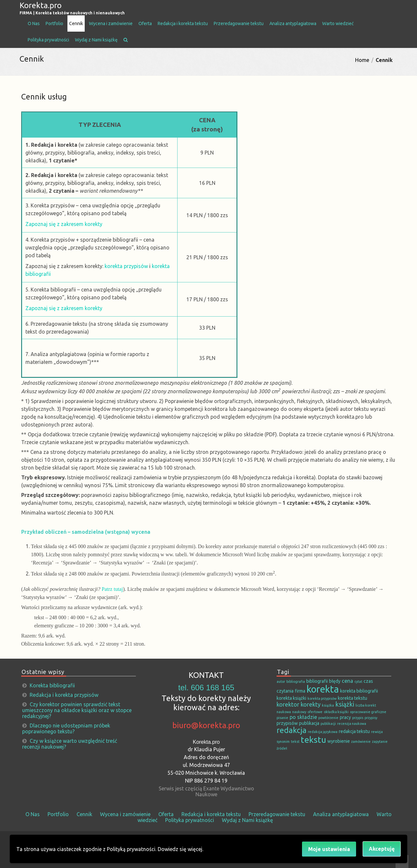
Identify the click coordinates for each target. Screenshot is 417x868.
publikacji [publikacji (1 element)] (328, 724)
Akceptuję (382, 849)
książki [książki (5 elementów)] (345, 704)
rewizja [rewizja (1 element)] (377, 732)
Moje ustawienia (329, 849)
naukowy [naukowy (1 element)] (299, 712)
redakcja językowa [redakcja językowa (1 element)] (323, 732)
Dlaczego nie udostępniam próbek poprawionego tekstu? (66, 728)
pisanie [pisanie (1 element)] (282, 718)
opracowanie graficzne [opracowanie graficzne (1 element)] (368, 712)
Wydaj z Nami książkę (96, 40)
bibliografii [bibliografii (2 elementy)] (317, 681)
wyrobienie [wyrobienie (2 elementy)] (339, 741)
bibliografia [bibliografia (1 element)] (296, 681)
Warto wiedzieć (338, 23)
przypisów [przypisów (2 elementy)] (287, 723)
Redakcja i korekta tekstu (183, 23)
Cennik (76, 23)
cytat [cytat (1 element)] (358, 681)
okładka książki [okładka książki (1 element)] (336, 712)
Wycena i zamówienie (111, 23)
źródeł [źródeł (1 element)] (282, 748)
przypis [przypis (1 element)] (358, 718)
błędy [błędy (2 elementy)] (335, 681)
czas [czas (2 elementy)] (368, 681)
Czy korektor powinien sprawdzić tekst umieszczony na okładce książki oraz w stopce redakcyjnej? (77, 710)
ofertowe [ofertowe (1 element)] (315, 712)
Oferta (145, 23)
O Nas (34, 23)
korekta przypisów (126, 266)
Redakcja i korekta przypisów (64, 695)
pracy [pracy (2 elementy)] (345, 717)
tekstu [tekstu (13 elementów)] (313, 740)
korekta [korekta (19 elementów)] (323, 689)
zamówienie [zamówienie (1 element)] (361, 741)
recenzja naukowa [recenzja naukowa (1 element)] (352, 724)
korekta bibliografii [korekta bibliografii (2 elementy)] (359, 691)
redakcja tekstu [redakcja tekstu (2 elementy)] (354, 731)
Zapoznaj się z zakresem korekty (64, 224)
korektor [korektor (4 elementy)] (288, 704)
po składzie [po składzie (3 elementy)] (303, 717)
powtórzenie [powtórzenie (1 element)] (328, 718)
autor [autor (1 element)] (281, 681)
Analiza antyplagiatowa (293, 23)
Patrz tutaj (112, 589)
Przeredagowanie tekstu (239, 23)
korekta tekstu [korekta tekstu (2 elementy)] (352, 698)
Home (362, 60)
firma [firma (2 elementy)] (300, 691)
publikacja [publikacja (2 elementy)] (309, 723)
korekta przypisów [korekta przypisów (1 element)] (322, 698)
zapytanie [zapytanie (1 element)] (380, 741)
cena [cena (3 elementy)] (347, 681)
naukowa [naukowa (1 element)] (284, 712)
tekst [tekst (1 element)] (295, 741)
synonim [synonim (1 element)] (283, 741)
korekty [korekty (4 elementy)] (311, 704)
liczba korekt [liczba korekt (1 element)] (366, 705)
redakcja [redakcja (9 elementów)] (292, 730)
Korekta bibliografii (52, 685)
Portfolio (54, 23)
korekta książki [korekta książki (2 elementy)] (291, 698)
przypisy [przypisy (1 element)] (371, 718)
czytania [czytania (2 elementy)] (285, 691)
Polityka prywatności (48, 40)
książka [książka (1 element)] (328, 705)
